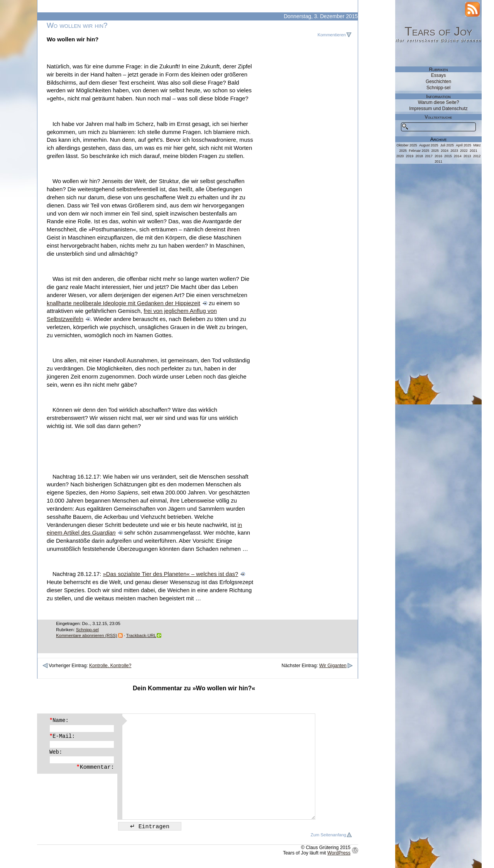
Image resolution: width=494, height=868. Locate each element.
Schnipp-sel (87, 630)
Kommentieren (332, 35)
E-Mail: (62, 736)
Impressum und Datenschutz (438, 109)
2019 (410, 156)
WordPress (339, 853)
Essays (438, 75)
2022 (464, 151)
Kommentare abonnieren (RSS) (86, 635)
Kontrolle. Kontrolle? (110, 666)
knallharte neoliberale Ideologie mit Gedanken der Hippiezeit (123, 303)
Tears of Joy (438, 31)
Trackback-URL (141, 635)
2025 (435, 151)
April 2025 (464, 145)
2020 (400, 156)
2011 (438, 161)
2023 (454, 151)
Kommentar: (95, 767)
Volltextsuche (439, 117)
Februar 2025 (419, 151)
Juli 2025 (447, 145)
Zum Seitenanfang (328, 835)
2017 (429, 156)
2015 (448, 156)
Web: (56, 752)
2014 (458, 156)
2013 (467, 156)
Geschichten (438, 82)
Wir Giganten (333, 666)
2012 (477, 156)
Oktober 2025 (407, 145)
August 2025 (429, 145)
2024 (445, 151)
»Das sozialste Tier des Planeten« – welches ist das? (171, 574)
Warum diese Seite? (439, 102)
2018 (419, 156)
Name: (59, 720)
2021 (474, 151)
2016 (438, 156)
